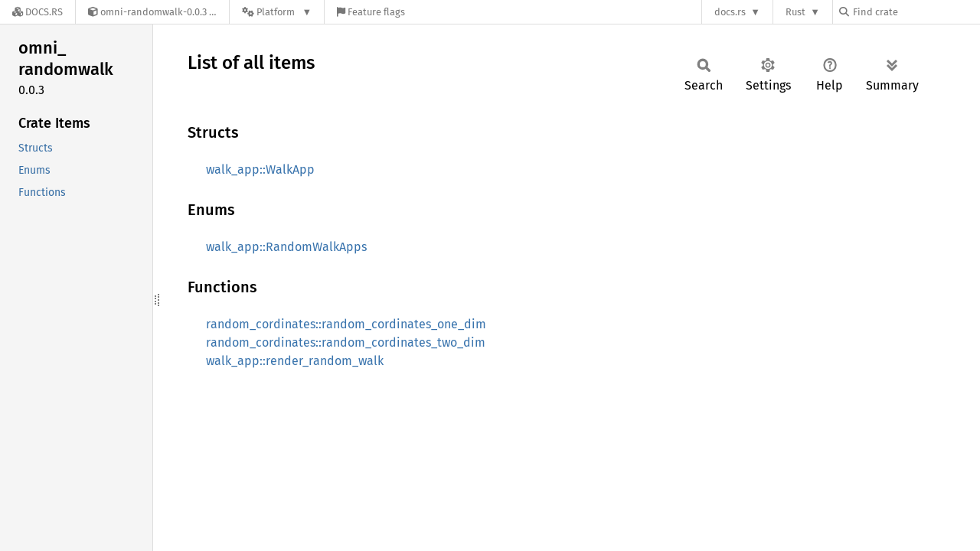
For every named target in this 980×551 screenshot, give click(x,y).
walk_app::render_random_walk (295, 361)
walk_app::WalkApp (260, 170)
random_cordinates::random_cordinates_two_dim (346, 342)
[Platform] (277, 12)
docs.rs (730, 12)
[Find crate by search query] (916, 12)
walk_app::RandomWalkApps (286, 247)
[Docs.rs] (38, 12)
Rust (795, 12)
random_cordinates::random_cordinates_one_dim (346, 324)
